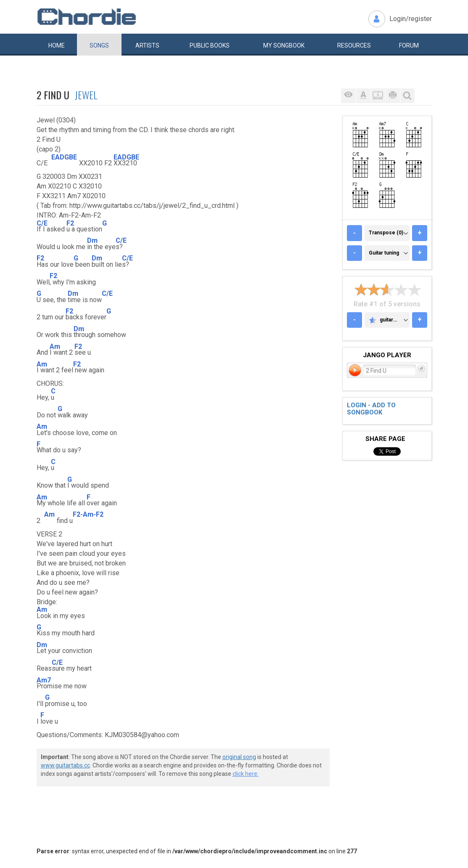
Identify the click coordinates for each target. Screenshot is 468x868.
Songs (99, 45)
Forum (409, 45)
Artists (147, 45)
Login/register (411, 19)
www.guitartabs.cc (65, 765)
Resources (354, 45)
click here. (246, 774)
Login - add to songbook (371, 409)
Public (210, 45)
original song (239, 757)
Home (57, 45)
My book (284, 45)
